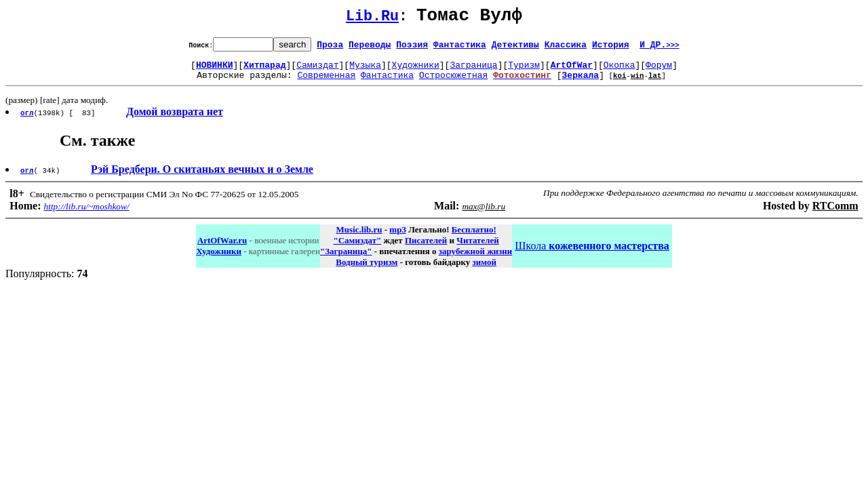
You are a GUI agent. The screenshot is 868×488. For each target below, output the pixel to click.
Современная (326, 83)
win (637, 83)
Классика (566, 48)
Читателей (477, 248)
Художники (416, 70)
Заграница (473, 70)
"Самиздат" (357, 248)
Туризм (524, 70)
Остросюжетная (453, 83)
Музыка (365, 70)
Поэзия (412, 48)
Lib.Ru (372, 19)
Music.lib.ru (359, 238)
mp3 (398, 238)
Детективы (515, 48)
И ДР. (659, 48)
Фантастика (460, 48)
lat (655, 83)
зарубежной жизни (476, 259)
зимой (485, 270)
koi (620, 83)
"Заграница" (346, 259)
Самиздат (317, 70)
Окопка (619, 70)
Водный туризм (367, 270)
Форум (659, 70)
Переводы (370, 48)
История (611, 48)
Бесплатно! (474, 238)
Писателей (426, 248)
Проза (330, 48)
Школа (592, 254)
